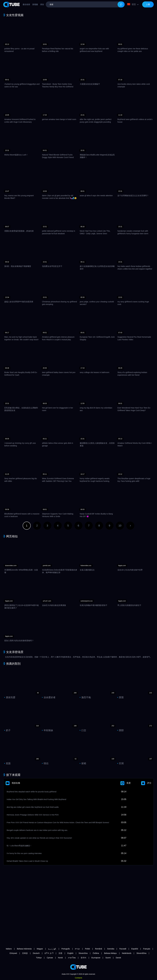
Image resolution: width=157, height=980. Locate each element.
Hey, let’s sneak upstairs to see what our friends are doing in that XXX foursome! (39, 838)
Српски (50, 958)
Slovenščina (141, 953)
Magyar (40, 949)
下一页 (130, 526)
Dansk (118, 958)
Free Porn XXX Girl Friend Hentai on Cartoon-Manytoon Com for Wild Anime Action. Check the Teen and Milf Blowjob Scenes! (58, 823)
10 (120, 526)
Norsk (60, 958)
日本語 (25, 953)
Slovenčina (83, 953)
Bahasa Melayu (110, 953)
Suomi (108, 958)
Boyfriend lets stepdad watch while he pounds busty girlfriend (32, 792)
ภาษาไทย (72, 958)
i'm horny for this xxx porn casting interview (24, 853)
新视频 (35, 4)
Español (135, 949)
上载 (148, 4)
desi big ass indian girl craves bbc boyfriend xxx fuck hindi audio (33, 807)
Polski (87, 949)
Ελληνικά (13, 953)
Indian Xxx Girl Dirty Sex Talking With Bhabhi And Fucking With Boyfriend (36, 799)
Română (98, 949)
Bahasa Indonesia (24, 949)
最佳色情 (26, 4)
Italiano (9, 949)
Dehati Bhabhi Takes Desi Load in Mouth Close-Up (27, 861)
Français (147, 949)
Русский (123, 949)
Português (66, 949)
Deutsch (36, 953)
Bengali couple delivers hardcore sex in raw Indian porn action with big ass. (37, 830)
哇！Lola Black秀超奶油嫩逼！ (19, 846)
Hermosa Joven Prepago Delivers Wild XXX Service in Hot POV (33, 815)
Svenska (111, 949)
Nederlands (127, 953)
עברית (77, 949)
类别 (42, 4)
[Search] (121, 4)
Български (96, 958)
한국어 (83, 958)
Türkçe (39, 958)
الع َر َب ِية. (52, 949)
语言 (132, 4)
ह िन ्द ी (49, 953)
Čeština (96, 953)
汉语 (60, 953)
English (70, 953)
